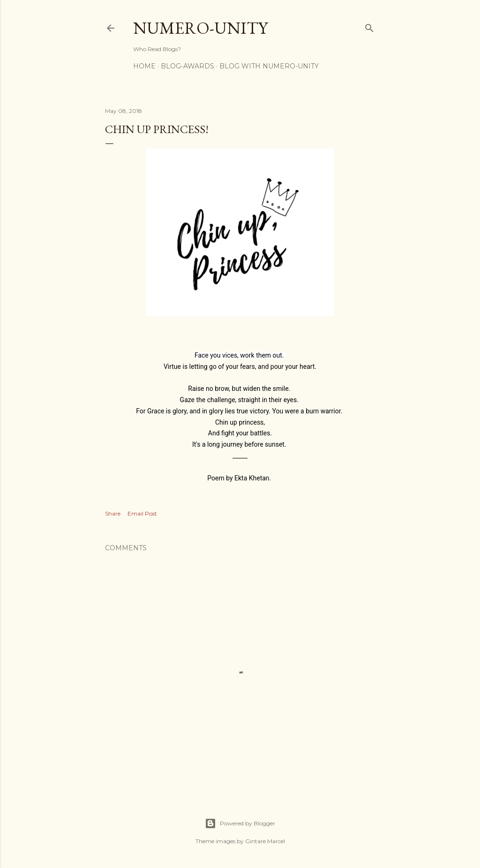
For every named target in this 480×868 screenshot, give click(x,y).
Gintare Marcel (265, 841)
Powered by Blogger (240, 823)
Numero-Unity (200, 28)
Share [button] (113, 513)
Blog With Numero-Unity (269, 66)
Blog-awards (187, 66)
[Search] (369, 26)
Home (144, 66)
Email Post (142, 513)
